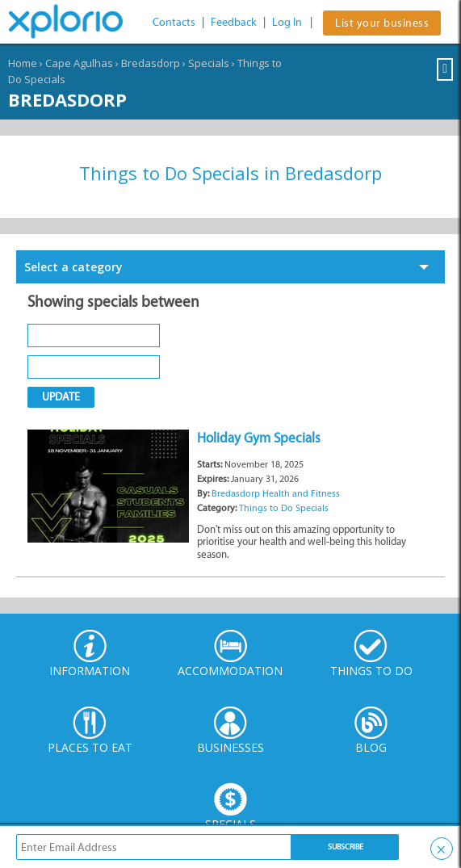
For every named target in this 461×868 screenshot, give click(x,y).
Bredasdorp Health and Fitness (276, 493)
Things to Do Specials (284, 508)
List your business (382, 23)
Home (23, 63)
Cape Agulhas (79, 63)
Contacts (174, 22)
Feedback (234, 22)
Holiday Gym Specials (259, 438)
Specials (209, 63)
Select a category (73, 267)
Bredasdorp (151, 63)
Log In (287, 22)
